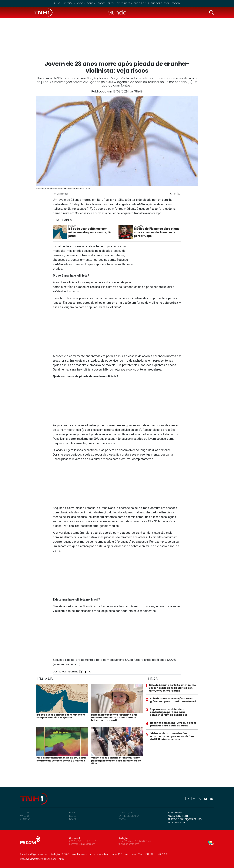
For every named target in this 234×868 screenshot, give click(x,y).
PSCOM (123, 819)
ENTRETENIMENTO (129, 816)
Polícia (91, 3)
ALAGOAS (25, 819)
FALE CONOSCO (176, 823)
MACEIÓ (24, 816)
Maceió (67, 3)
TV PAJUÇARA (126, 813)
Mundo (117, 12)
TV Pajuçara (125, 3)
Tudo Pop (140, 3)
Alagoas (79, 3)
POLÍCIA (74, 813)
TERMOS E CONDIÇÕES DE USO (185, 819)
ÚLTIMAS (25, 813)
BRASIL (73, 819)
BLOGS (73, 816)
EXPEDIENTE (175, 813)
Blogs (102, 3)
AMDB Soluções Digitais (52, 859)
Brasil (111, 3)
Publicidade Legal (159, 3)
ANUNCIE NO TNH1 (178, 816)
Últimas (56, 3)
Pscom (176, 3)
